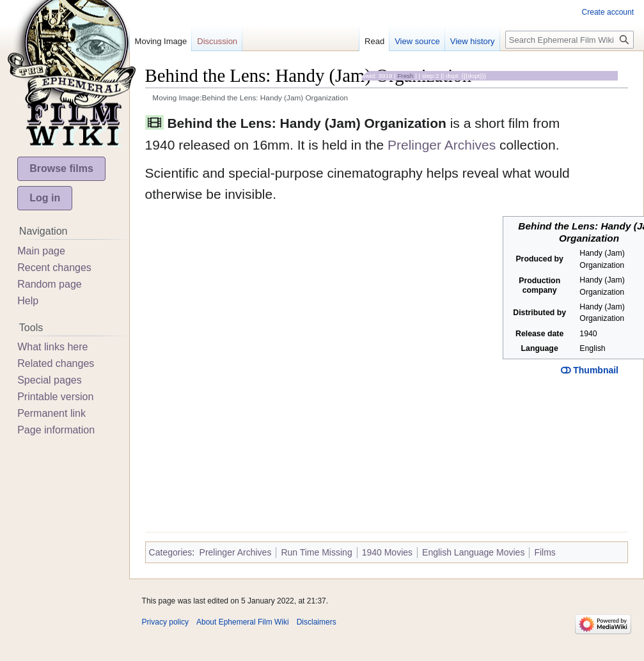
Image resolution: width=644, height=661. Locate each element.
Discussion (217, 41)
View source (417, 41)
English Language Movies (473, 552)
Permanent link (51, 413)
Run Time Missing (316, 552)
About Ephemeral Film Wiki (243, 622)
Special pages (50, 380)
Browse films (61, 168)
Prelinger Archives (442, 145)
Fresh (405, 76)
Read (374, 41)
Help (28, 301)
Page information (56, 430)
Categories (171, 552)
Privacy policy (165, 622)
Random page (50, 284)
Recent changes (54, 268)
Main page (41, 251)
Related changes (56, 363)
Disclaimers (317, 622)
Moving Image (161, 41)
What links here (52, 347)
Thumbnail (590, 370)
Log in (45, 198)
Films (545, 552)
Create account (608, 12)
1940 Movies (387, 552)
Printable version (55, 397)
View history (473, 41)
